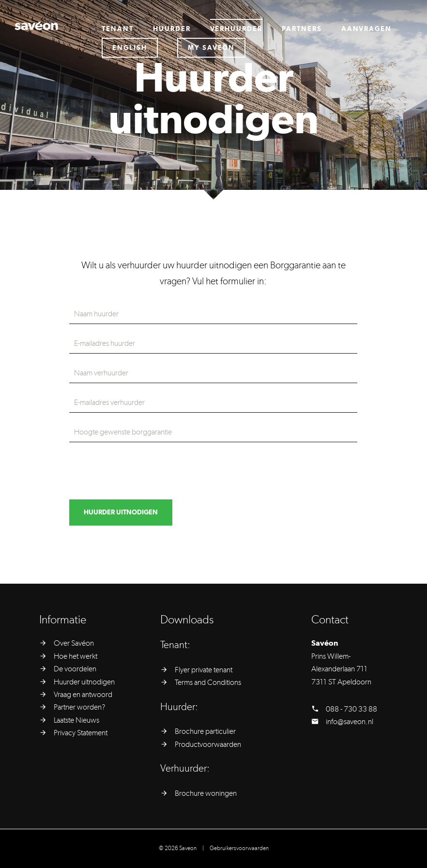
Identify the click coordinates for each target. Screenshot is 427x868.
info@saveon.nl (350, 722)
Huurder (172, 29)
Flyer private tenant (204, 670)
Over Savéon (74, 643)
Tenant (118, 29)
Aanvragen (367, 29)
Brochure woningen (206, 793)
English (130, 48)
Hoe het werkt (76, 656)
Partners (302, 29)
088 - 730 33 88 (351, 709)
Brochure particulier (205, 731)
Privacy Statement (81, 733)
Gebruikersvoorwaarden (239, 848)
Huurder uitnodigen (84, 682)
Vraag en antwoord (83, 695)
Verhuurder (236, 29)
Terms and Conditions (208, 682)
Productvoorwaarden (208, 744)
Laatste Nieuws (76, 720)
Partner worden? (79, 707)
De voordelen (75, 669)
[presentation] (143, 471)
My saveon (212, 48)
